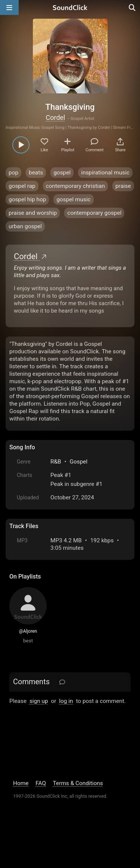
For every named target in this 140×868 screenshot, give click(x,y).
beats (36, 173)
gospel (62, 173)
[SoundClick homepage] (70, 7)
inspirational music (105, 173)
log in (66, 701)
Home (21, 783)
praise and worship (33, 213)
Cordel (56, 117)
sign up (39, 701)
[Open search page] (133, 7)
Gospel (79, 462)
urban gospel (25, 226)
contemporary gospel (94, 213)
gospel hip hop (27, 199)
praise (123, 186)
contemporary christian (75, 186)
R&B (56, 462)
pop (13, 173)
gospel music (73, 199)
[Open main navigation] (9, 7)
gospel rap (22, 186)
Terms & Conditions (78, 783)
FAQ (41, 783)
